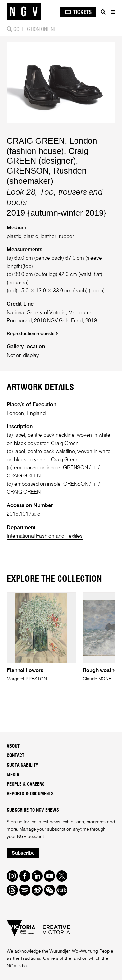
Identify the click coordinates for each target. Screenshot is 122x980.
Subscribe (23, 853)
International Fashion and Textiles (45, 536)
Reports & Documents (30, 794)
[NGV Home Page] (24, 12)
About (13, 746)
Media (13, 775)
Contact (16, 756)
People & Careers (26, 784)
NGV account (30, 837)
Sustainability (23, 765)
